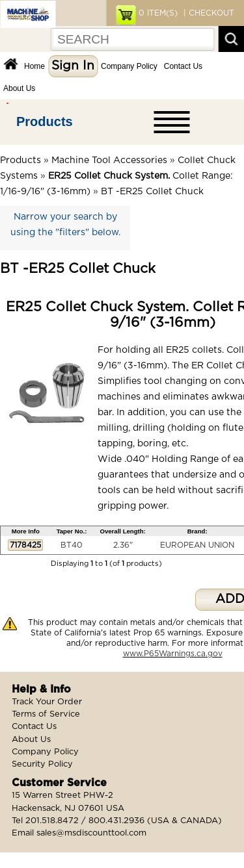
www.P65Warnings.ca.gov (173, 654)
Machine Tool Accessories (109, 160)
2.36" (123, 545)
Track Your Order (47, 702)
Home (34, 66)
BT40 (72, 545)
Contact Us (183, 66)
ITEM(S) (158, 13)
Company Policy (129, 66)
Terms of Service (46, 714)
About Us (19, 88)
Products (45, 121)
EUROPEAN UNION (197, 545)
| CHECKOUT (208, 13)
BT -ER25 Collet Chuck (152, 192)
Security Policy (42, 764)
